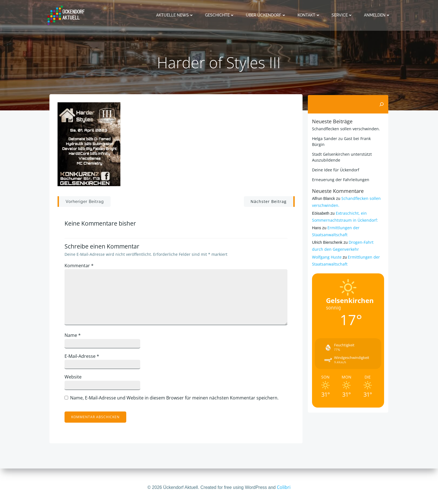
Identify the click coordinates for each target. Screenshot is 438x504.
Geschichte (220, 15)
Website (74, 378)
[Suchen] (382, 104)
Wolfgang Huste (326, 251)
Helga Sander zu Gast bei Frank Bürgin (348, 138)
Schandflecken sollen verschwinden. (345, 128)
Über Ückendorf (267, 15)
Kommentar (80, 267)
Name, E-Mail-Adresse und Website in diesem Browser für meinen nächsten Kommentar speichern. (176, 399)
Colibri (284, 487)
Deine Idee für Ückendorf (335, 164)
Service (343, 15)
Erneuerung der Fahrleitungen (340, 173)
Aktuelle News (176, 15)
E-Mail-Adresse (83, 358)
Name (74, 337)
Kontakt (310, 15)
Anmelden (378, 15)
